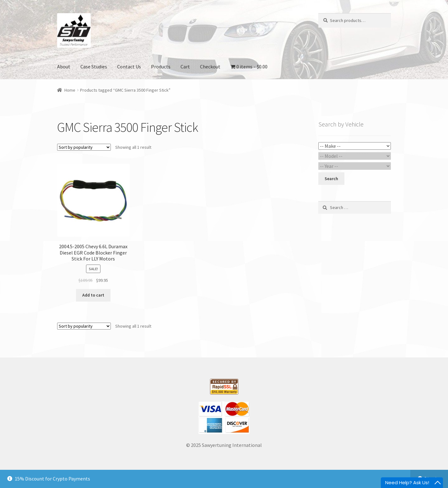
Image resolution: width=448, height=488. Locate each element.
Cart (185, 67)
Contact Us (129, 67)
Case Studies (94, 67)
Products (161, 67)
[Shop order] (84, 147)
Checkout (210, 67)
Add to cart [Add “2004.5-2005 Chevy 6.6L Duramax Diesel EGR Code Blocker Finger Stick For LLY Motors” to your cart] (93, 295)
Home (70, 90)
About (64, 67)
